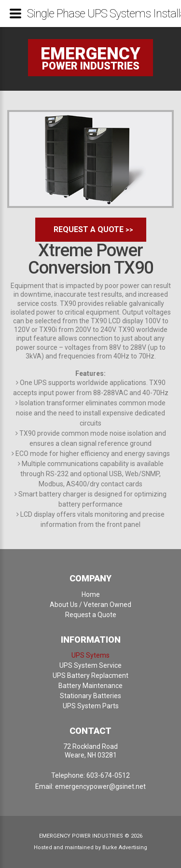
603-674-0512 (108, 775)
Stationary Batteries (90, 696)
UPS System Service (90, 665)
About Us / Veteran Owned (90, 605)
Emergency (90, 54)
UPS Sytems (90, 655)
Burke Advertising (125, 847)
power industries (91, 66)
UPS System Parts (91, 706)
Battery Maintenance (90, 686)
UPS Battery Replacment (90, 675)
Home (91, 594)
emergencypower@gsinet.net (100, 786)
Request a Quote (89, 229)
